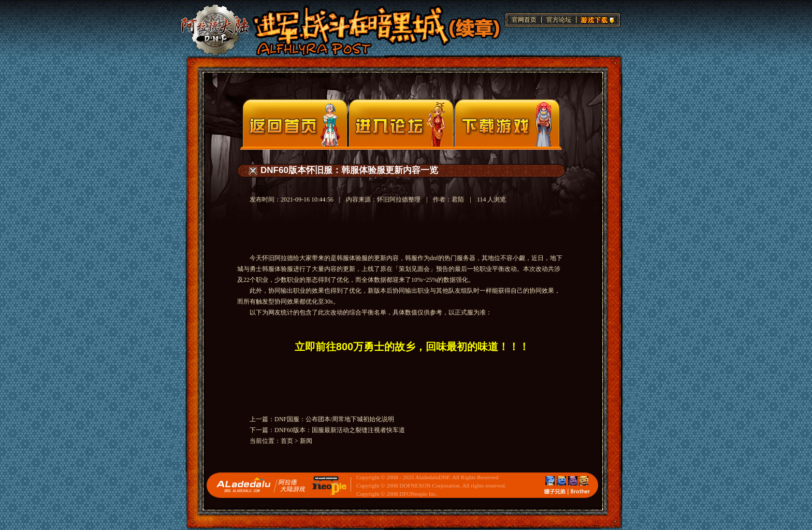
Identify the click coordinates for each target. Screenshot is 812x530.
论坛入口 (401, 123)
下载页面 (507, 123)
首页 (287, 441)
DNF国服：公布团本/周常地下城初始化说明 (334, 419)
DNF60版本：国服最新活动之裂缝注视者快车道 (340, 430)
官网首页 (524, 20)
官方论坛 (559, 20)
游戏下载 (596, 19)
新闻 (306, 441)
